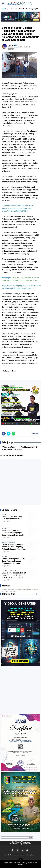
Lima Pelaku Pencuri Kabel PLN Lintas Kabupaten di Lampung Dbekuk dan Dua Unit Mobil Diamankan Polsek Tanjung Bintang (14, 575)
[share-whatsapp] (14, 434)
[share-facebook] (4, 434)
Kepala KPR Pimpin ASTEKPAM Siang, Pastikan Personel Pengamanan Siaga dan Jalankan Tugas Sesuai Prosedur (14, 561)
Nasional (14, 9)
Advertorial (23, 9)
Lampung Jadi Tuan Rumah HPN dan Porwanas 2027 (12, 518)
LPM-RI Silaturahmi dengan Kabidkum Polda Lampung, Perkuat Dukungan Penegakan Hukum (14, 547)
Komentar (35, 434)
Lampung (6, 514)
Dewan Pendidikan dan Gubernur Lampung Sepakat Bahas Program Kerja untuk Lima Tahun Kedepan (13, 533)
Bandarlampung (9, 542)
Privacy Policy (31, 855)
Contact (13, 855)
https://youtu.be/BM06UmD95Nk (15, 211)
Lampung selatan (10, 571)
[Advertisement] (20, 483)
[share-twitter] (9, 434)
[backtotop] (21, 860)
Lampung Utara (35, 9)
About (7, 855)
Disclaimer (21, 855)
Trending (5, 9)
